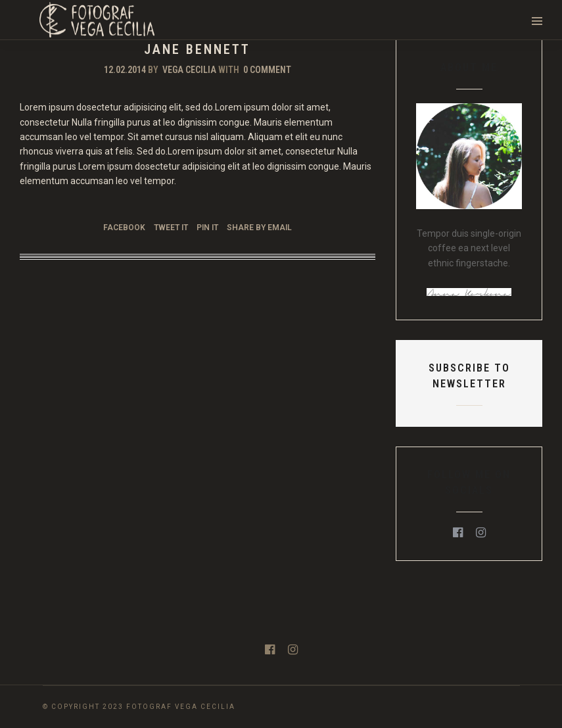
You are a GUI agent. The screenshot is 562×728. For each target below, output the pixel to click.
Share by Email (259, 228)
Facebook (124, 228)
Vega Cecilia (189, 70)
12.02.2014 (125, 70)
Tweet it (171, 228)
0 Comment (267, 70)
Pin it (207, 228)
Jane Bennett (197, 49)
